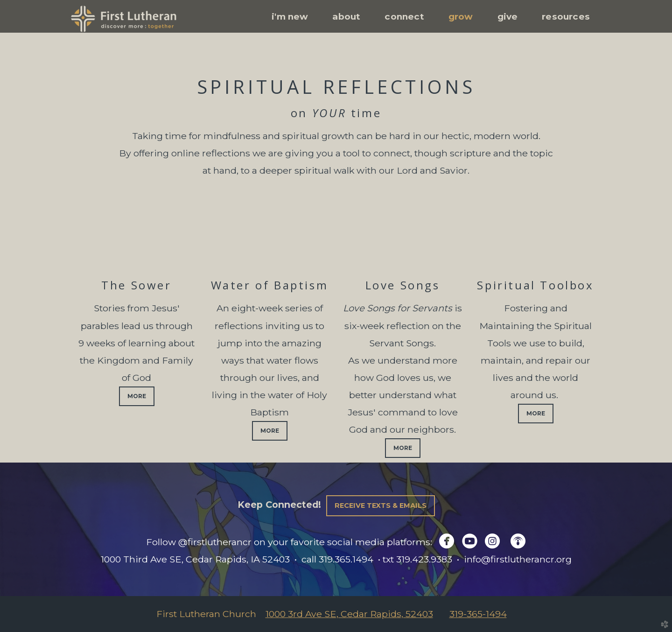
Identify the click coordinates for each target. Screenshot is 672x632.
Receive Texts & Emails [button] (381, 506)
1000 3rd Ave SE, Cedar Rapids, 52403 (349, 614)
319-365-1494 (478, 614)
